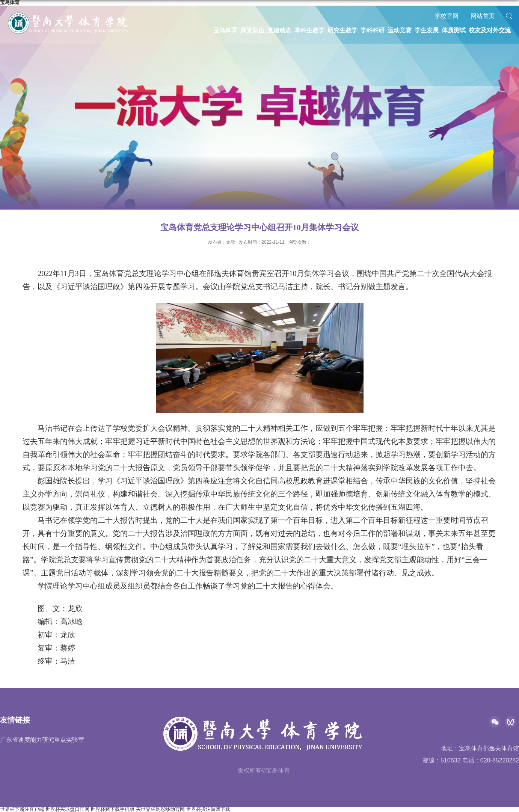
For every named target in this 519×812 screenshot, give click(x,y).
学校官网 (447, 16)
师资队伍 (252, 30)
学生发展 (427, 30)
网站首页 (483, 16)
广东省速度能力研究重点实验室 (42, 740)
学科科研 (373, 30)
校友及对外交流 (490, 30)
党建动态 (279, 30)
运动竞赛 (400, 30)
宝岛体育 (225, 30)
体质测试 (454, 30)
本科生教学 (309, 30)
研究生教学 (342, 30)
